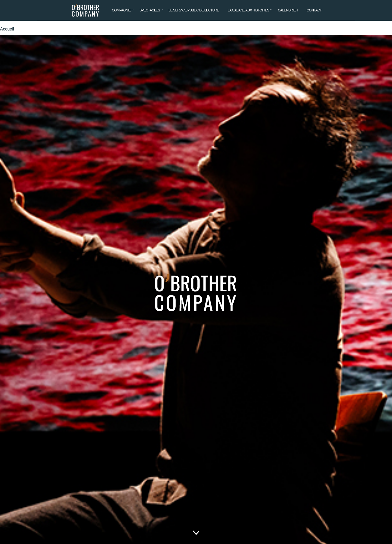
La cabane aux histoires (248, 10)
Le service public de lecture (194, 10)
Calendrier (288, 10)
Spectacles (150, 10)
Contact (314, 10)
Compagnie (121, 10)
